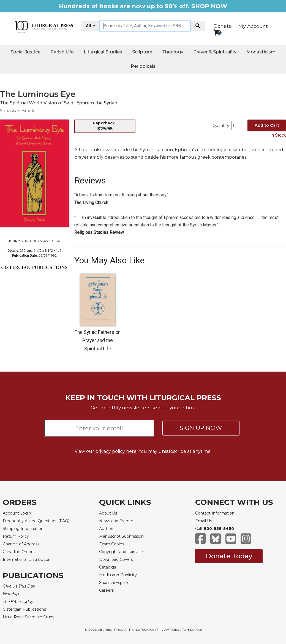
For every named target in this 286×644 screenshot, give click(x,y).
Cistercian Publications (24, 609)
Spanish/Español (115, 583)
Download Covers (116, 559)
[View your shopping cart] (217, 32)
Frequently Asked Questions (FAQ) (36, 521)
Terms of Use (192, 630)
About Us (108, 513)
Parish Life (62, 52)
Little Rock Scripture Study (29, 617)
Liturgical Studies (103, 52)
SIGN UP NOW (201, 428)
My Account (253, 26)
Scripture (142, 52)
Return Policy (16, 536)
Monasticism (261, 52)
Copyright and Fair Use (121, 552)
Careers (106, 590)
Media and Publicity (118, 575)
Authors (107, 529)
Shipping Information (23, 529)
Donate (223, 26)
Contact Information (215, 513)
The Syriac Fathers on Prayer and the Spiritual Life (98, 340)
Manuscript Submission (121, 536)
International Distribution (27, 559)
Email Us (204, 521)
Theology (173, 52)
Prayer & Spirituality (215, 52)
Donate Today (229, 556)
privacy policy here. (116, 451)
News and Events (116, 521)
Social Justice (25, 52)
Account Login (17, 513)
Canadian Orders (19, 552)
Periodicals (143, 66)
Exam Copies (112, 544)
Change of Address (21, 544)
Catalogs (107, 567)
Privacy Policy (168, 630)
